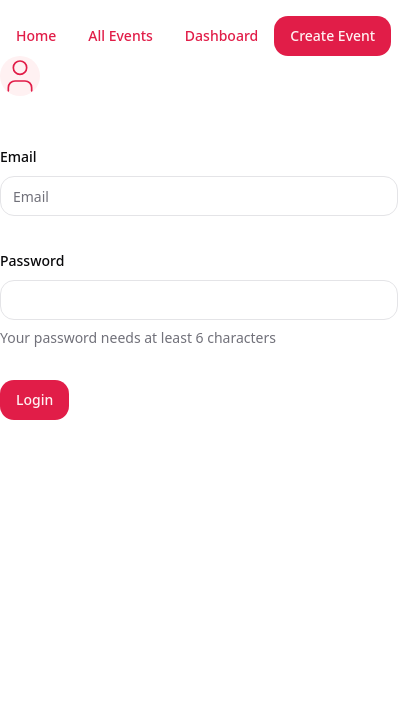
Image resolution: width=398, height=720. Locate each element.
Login (34, 399)
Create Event (332, 35)
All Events (120, 35)
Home (36, 35)
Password (32, 260)
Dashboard (221, 35)
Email (18, 156)
